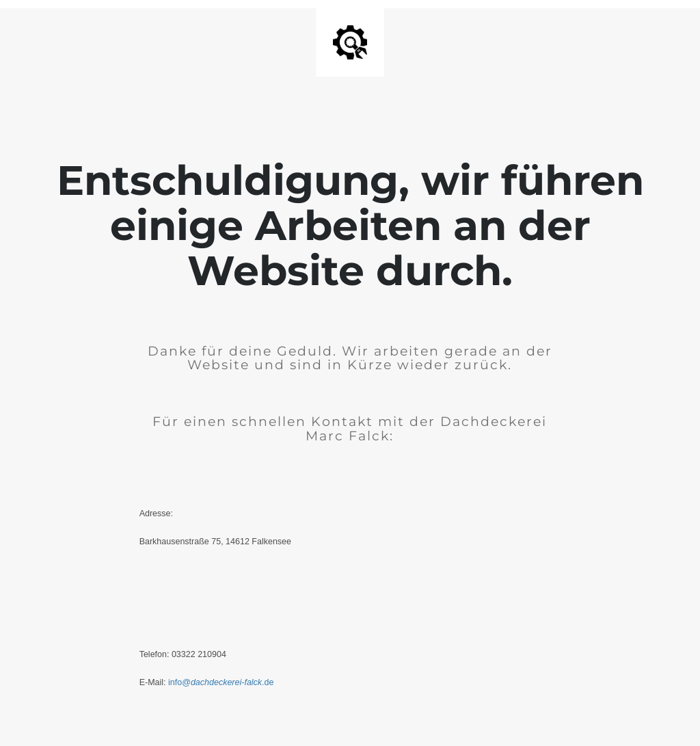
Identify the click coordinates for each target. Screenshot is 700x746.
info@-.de (222, 682)
